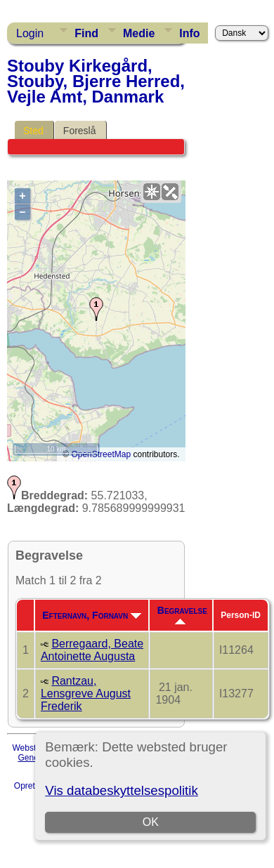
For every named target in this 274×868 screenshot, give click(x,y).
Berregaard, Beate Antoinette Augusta (92, 650)
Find (86, 33)
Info (189, 33)
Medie (139, 33)
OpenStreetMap (101, 454)
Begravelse (182, 614)
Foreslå (80, 131)
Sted (33, 131)
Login (30, 33)
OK (151, 822)
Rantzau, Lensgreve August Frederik (86, 693)
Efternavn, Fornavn (92, 615)
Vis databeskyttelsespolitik (121, 790)
